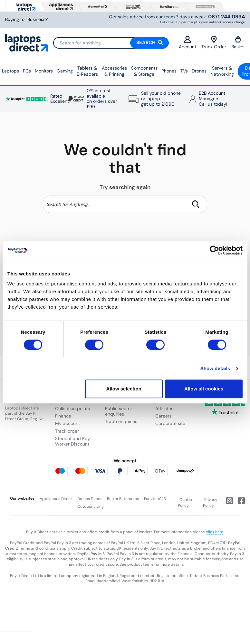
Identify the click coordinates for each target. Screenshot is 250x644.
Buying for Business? (26, 19)
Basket (238, 43)
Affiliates (164, 409)
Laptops (10, 71)
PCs (27, 71)
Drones (199, 71)
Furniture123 (155, 499)
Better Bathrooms (123, 499)
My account (67, 423)
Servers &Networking (222, 71)
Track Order (214, 43)
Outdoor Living (91, 506)
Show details (215, 368)
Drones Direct (90, 499)
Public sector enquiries (119, 411)
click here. (215, 532)
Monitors (44, 71)
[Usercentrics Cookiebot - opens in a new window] (214, 250)
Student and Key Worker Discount (72, 441)
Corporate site (170, 423)
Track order (67, 431)
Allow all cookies (204, 389)
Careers (163, 416)
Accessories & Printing (114, 71)
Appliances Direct (56, 499)
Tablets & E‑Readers (87, 71)
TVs (184, 71)
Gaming (65, 71)
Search (149, 43)
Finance (63, 416)
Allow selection (124, 389)
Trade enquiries (121, 421)
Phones (169, 71)
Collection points (72, 409)
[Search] (111, 43)
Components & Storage (144, 71)
